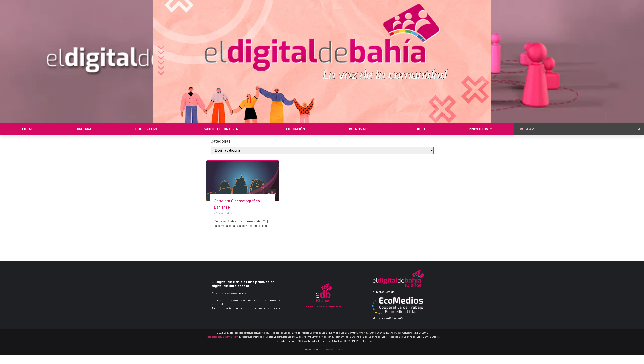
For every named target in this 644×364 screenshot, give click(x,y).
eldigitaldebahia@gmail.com (222, 337)
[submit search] (639, 129)
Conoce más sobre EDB (323, 306)
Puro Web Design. (333, 350)
